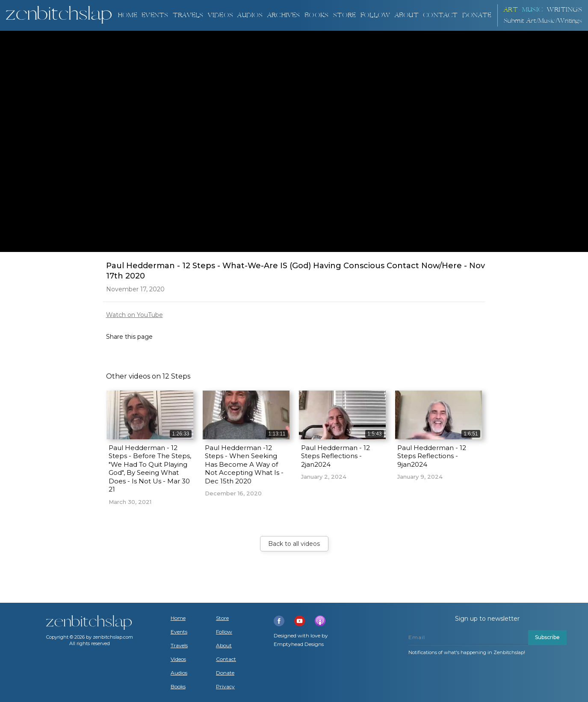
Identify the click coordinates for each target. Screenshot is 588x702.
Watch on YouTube (134, 315)
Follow (375, 15)
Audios (179, 673)
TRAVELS (188, 15)
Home (127, 15)
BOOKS (316, 15)
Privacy (225, 687)
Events (155, 15)
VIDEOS (220, 15)
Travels (179, 646)
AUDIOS (250, 15)
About (407, 15)
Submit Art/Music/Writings (543, 21)
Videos (178, 659)
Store (345, 15)
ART (511, 10)
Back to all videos (294, 544)
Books (178, 687)
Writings (564, 10)
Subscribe (547, 637)
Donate (225, 673)
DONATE (477, 15)
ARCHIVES (284, 15)
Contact (440, 15)
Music (533, 10)
